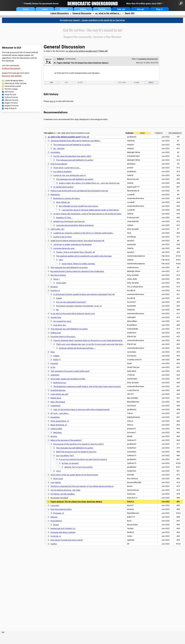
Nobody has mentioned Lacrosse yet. (69, 221)
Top (66, 83)
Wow (53, 352)
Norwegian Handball (59, 498)
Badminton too (60, 383)
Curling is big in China (62, 237)
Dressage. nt (59, 513)
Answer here (56, 317)
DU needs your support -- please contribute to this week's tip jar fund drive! (92, 20)
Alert (80, 82)
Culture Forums (11, 97)
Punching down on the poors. (63, 337)
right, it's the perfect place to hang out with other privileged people (81, 409)
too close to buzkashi (62, 172)
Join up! (140, 9)
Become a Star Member (12, 76)
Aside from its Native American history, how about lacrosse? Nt (77, 241)
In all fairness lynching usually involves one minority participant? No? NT (84, 294)
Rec (52, 83)
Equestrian (55, 417)
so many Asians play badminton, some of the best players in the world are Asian (87, 214)
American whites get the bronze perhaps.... (77, 348)
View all (103, 51)
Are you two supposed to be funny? (71, 302)
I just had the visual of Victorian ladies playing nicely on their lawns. (90, 210)
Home (26, 9)
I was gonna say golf (59, 394)
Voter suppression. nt (60, 421)
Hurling (54, 544)
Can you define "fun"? (65, 456)
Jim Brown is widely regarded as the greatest (72, 244)
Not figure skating (58, 275)
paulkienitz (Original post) (148, 59)
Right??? (57, 360)
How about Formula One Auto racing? (67, 540)
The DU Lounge (11, 89)
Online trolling (56, 429)
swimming (55, 375)
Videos (83, 9)
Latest (45, 9)
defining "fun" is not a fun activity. (79, 467)
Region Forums (11, 103)
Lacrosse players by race (64, 248)
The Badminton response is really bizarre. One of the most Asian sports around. (87, 386)
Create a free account (11, 68)
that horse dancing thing (61, 509)
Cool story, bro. (60, 325)
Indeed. (56, 356)
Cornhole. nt (56, 536)
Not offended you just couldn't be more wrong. (79, 206)
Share (137, 83)
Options (122, 83)
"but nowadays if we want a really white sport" (70, 371)
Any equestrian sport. (62, 321)
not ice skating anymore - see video (65, 490)
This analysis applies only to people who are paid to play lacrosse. (84, 256)
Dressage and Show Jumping (63, 532)
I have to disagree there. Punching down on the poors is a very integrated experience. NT (91, 340)
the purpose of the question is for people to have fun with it (78, 444)
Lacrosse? (55, 505)
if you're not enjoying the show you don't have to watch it (83, 459)
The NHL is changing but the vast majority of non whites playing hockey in (82, 486)
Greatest (64, 9)
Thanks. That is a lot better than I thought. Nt (75, 252)
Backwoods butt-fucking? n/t (63, 528)
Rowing (54, 436)
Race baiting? (56, 521)
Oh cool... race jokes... (60, 413)
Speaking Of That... (64, 218)
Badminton (55, 195)
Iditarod (54, 517)
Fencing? (54, 363)
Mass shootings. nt (59, 425)
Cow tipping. (56, 482)
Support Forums (12, 106)
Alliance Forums (12, 100)
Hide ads (121, 9)
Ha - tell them (59, 148)
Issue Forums (10, 94)
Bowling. (54, 287)
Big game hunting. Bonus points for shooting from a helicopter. (77, 271)
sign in (52, 101)
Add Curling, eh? (57, 229)
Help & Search (11, 108)
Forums (102, 9)
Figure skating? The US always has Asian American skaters (76, 502)
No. (58, 310)
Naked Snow (56, 398)
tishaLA (60, 59)
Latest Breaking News (14, 81)
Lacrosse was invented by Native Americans (75, 225)
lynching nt (55, 291)
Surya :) (57, 279)
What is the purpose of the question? (66, 440)
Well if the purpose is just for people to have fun (76, 452)
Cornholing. (55, 152)
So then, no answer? (70, 463)
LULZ (58, 471)
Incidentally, (56, 406)
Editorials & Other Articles (16, 83)
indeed (59, 298)
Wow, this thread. (58, 402)
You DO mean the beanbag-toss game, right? (72, 156)
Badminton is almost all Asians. (67, 198)
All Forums (9, 92)
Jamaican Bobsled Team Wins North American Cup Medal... (76, 141)
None (142, 133)
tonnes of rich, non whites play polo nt (70, 175)
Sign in (159, 9)
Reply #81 (130, 13)
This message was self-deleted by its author (72, 145)
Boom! (56, 525)
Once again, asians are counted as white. (68, 379)
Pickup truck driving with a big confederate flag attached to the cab (79, 191)
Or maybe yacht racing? (63, 187)
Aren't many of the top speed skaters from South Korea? (74, 475)
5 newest (159, 133)
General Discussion (82, 13)
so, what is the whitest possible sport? (82, 51)
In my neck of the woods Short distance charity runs (73, 314)
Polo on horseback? (59, 164)
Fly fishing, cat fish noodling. (63, 494)
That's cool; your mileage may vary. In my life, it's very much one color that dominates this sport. (97, 344)
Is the (53, 367)
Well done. (58, 433)
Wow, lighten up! (63, 202)
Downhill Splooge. (58, 390)
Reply (151, 83)
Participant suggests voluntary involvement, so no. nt (79, 306)
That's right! (61, 283)
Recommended (175, 133)
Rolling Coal (56, 333)
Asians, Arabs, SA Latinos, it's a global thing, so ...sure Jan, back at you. (89, 183)
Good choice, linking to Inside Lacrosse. (78, 264)
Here (61, 260)
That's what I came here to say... (67, 168)
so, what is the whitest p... (108, 13)
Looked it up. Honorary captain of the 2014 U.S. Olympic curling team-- (83, 233)
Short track (58, 479)
